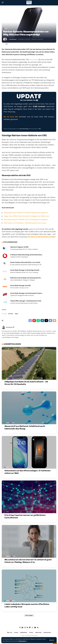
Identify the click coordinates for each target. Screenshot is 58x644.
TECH (6, 29)
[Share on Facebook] (30, 321)
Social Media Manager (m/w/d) (20, 286)
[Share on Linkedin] (42, 321)
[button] (52, 640)
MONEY (14, 601)
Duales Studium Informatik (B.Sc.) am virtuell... (26, 262)
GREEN (8, 378)
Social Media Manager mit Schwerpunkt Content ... (27, 293)
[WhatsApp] (32, 628)
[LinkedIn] (27, 628)
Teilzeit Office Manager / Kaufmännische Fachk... (26, 301)
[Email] (54, 321)
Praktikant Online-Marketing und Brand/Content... (27, 255)
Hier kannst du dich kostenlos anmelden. (42, 237)
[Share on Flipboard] (34, 321)
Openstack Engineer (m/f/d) (19, 247)
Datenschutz (22, 641)
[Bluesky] (35, 628)
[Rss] (38, 628)
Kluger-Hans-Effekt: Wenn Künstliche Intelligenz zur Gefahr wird (26, 216)
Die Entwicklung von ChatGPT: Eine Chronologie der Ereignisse (26, 220)
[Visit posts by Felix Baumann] (5, 39)
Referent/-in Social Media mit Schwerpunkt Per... (26, 278)
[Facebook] (20, 628)
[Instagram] (25, 628)
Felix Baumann (13, 39)
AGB (40, 129)
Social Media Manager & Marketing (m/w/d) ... (25, 270)
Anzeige (8, 556)
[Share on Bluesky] (50, 321)
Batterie (11, 314)
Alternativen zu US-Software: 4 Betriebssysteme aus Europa (25, 223)
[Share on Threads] (46, 321)
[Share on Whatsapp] (38, 321)
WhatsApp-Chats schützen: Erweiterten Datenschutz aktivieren (26, 213)
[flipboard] (30, 628)
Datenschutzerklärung (24, 129)
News (17, 314)
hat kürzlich (34, 60)
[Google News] (22, 628)
